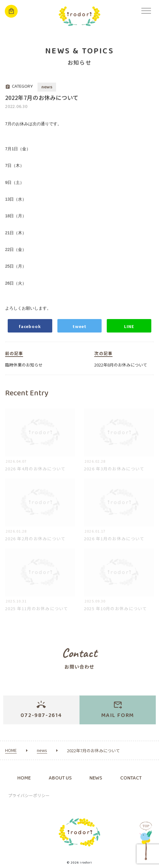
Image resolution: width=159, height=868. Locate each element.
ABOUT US (60, 778)
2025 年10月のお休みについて (116, 613)
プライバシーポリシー (29, 795)
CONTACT (131, 778)
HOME (24, 778)
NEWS (96, 778)
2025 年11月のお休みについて (37, 613)
